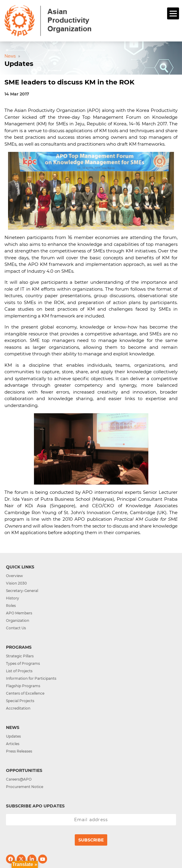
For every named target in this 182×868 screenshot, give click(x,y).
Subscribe (91, 840)
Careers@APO (19, 779)
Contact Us (16, 628)
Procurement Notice (25, 787)
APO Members (19, 613)
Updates (13, 736)
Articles (13, 744)
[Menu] (173, 13)
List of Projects (19, 671)
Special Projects (20, 701)
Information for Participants (31, 678)
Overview (14, 576)
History (13, 598)
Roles (11, 606)
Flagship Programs (23, 686)
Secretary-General (22, 591)
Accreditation (18, 708)
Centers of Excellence (25, 693)
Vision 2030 (16, 583)
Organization (18, 620)
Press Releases (19, 751)
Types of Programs (23, 663)
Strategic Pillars (20, 656)
